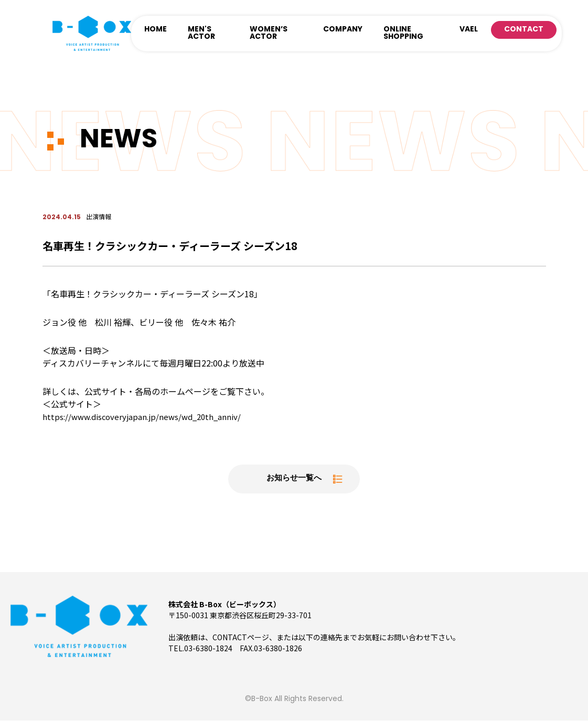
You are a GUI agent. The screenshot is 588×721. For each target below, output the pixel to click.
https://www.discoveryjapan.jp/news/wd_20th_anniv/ (147, 416)
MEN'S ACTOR (201, 33)
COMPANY (343, 30)
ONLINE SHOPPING (403, 33)
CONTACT (524, 30)
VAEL (469, 30)
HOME (156, 30)
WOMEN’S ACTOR (269, 33)
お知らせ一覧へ (294, 479)
